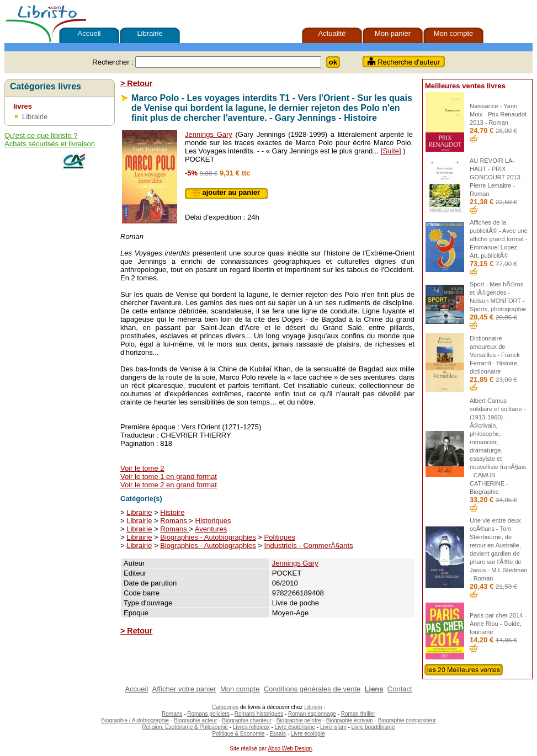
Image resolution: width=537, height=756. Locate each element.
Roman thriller (358, 714)
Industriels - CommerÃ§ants (309, 545)
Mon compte (454, 33)
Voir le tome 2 (142, 468)
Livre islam (333, 727)
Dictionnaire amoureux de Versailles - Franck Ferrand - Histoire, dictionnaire (495, 355)
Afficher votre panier (184, 689)
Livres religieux (251, 727)
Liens (374, 689)
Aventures (211, 529)
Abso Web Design (290, 749)
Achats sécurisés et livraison (50, 144)
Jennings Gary (209, 134)
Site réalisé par (247, 749)
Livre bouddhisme (373, 727)
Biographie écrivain (350, 720)
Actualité (332, 33)
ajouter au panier (226, 192)
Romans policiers (208, 714)
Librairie (150, 33)
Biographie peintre (299, 720)
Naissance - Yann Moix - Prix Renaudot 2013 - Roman (498, 114)
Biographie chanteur (247, 720)
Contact (400, 689)
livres (23, 106)
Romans (174, 521)
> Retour (136, 83)
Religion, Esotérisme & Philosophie (185, 727)
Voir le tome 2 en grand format (169, 485)
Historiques (213, 521)
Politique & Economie (238, 734)
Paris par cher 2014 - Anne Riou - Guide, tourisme (498, 624)
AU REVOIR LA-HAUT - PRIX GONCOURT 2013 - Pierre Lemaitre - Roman (497, 177)
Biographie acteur (195, 720)
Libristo (313, 707)
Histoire (172, 512)
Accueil (89, 33)
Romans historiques (259, 714)
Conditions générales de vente (312, 689)
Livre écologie (308, 734)
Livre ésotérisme (295, 727)
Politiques (280, 537)
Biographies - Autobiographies (208, 537)
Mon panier (393, 33)
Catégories (225, 707)
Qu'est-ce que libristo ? (41, 135)
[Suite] (391, 151)
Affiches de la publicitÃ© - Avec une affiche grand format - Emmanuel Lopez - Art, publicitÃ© (499, 239)
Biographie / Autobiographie (135, 720)
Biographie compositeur (407, 720)
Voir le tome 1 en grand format (169, 477)
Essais (277, 734)
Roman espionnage (312, 714)
